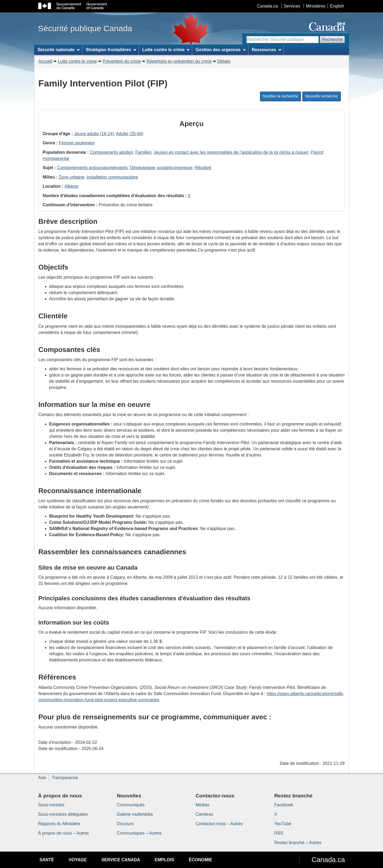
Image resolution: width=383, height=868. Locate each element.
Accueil (45, 61)
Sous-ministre (51, 805)
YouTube (283, 824)
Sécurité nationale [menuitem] (59, 50)
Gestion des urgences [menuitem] (221, 50)
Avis (42, 778)
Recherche (332, 39)
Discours (125, 824)
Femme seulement (77, 143)
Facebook (284, 805)
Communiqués (131, 805)
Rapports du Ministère (59, 824)
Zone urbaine (71, 177)
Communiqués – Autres (139, 833)
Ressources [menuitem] (266, 50)
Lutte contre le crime (77, 61)
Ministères (316, 6)
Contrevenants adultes (111, 152)
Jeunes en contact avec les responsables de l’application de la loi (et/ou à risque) (231, 152)
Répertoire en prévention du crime (179, 61)
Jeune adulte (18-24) (94, 134)
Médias (203, 805)
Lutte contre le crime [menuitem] (166, 50)
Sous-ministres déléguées (63, 814)
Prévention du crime (122, 61)
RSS (279, 833)
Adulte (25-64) (130, 134)
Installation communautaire (112, 177)
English (337, 6)
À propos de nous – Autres (64, 833)
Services (292, 6)
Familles (143, 152)
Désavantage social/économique (161, 168)
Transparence (65, 778)
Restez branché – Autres (298, 843)
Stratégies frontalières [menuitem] (111, 50)
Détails (224, 61)
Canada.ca (267, 6)
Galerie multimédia (135, 814)
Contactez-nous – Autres (219, 824)
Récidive (203, 168)
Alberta (71, 186)
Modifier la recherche (281, 96)
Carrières (205, 814)
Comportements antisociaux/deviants (92, 168)
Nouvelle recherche (321, 96)
